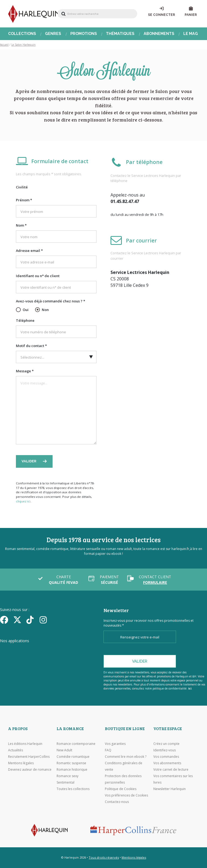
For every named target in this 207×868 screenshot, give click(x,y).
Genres (53, 34)
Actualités (15, 750)
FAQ (108, 750)
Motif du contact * (31, 346)
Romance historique (72, 769)
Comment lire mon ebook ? (126, 757)
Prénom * (24, 200)
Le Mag (191, 34)
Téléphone (25, 320)
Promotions (84, 34)
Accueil (4, 45)
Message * (25, 371)
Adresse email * (29, 251)
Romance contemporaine (76, 744)
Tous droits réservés (104, 857)
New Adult (64, 750)
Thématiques (120, 34)
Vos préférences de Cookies (126, 795)
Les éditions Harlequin (25, 744)
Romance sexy (68, 776)
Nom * (21, 225)
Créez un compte (166, 744)
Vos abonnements (167, 763)
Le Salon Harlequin (23, 45)
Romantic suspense (71, 763)
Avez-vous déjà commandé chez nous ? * (51, 301)
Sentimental (65, 782)
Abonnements (159, 34)
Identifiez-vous (165, 750)
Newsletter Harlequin (170, 789)
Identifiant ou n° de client (38, 276)
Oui (26, 310)
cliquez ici (23, 501)
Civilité (22, 187)
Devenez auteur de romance (30, 769)
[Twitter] (18, 620)
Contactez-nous (117, 802)
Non (45, 310)
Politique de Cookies (121, 789)
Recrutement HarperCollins (29, 757)
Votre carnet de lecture (171, 769)
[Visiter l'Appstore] (27, 651)
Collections (22, 34)
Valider (29, 461)
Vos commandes (166, 757)
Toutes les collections (73, 789)
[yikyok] (31, 620)
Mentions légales (21, 763)
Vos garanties (115, 744)
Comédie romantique (73, 757)
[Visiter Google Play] (30, 658)
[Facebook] (5, 620)
